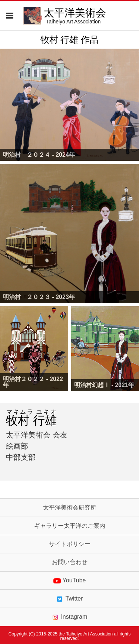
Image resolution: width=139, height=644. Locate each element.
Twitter (69, 599)
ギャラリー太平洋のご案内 (70, 526)
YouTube (70, 580)
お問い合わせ (70, 562)
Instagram (69, 617)
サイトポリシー (70, 544)
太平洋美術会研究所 (70, 508)
